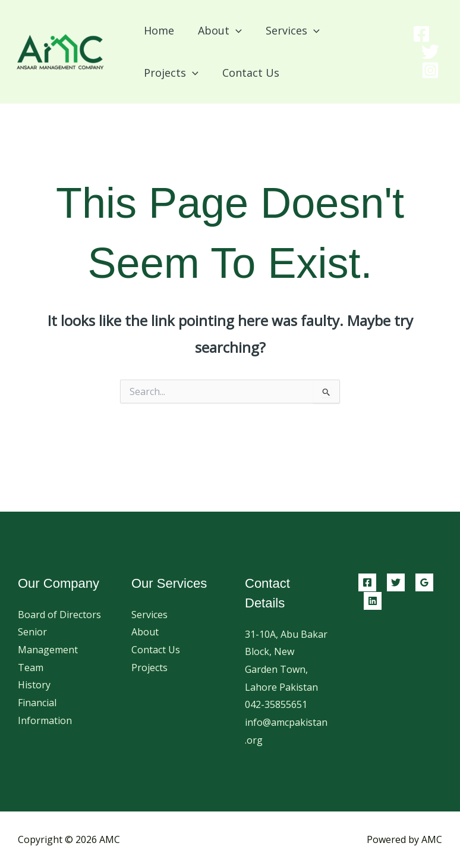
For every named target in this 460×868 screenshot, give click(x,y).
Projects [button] (170, 73)
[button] (232, 30)
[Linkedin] (373, 601)
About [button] (216, 30)
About (145, 632)
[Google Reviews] (424, 582)
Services (149, 615)
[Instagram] (430, 70)
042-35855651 (276, 704)
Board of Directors (59, 615)
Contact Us (247, 73)
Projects (149, 668)
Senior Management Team (48, 649)
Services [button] (287, 30)
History (34, 685)
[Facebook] (421, 34)
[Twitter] (430, 52)
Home (158, 30)
